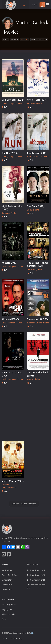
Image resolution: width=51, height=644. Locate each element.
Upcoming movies (9, 605)
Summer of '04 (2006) (38, 319)
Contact (5, 638)
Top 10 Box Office (9, 575)
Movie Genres (7, 570)
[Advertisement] (25, 412)
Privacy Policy (17, 638)
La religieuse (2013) (37, 153)
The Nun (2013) (10, 153)
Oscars (4, 619)
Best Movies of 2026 (36, 570)
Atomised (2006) (10, 319)
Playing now (7, 609)
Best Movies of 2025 (36, 575)
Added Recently (8, 614)
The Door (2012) (36, 206)
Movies (14, 39)
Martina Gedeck (39, 39)
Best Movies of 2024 (36, 580)
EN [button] (35, 5)
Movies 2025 (7, 585)
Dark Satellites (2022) (13, 100)
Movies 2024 (7, 590)
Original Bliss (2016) (37, 100)
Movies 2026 (7, 580)
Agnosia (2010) (9, 263)
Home (5, 39)
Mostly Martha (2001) (13, 481)
